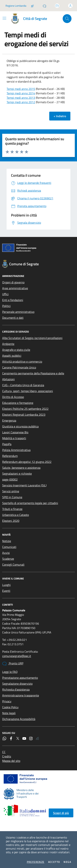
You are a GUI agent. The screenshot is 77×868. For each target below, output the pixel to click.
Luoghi (6, 585)
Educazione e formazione (18, 403)
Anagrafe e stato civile (16, 350)
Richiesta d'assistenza (16, 689)
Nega (67, 862)
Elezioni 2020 (11, 521)
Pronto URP (13, 663)
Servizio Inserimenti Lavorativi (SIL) (24, 485)
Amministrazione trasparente (21, 695)
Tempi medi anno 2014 (21, 93)
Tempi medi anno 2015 (21, 89)
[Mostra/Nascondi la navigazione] (4, 18)
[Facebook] (11, 738)
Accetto (54, 862)
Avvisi (6, 553)
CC (4, 752)
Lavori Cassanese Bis (15, 432)
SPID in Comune (12, 497)
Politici (6, 306)
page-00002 (10, 479)
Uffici (5, 294)
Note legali (9, 713)
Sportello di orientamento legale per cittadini (30, 503)
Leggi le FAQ (10, 672)
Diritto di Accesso (13, 397)
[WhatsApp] (4, 738)
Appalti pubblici (12, 356)
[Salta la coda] (32, 6)
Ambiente (8, 344)
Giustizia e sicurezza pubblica (20, 426)
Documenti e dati (13, 318)
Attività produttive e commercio (22, 361)
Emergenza (9, 420)
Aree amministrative (15, 288)
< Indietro (60, 116)
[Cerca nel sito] (67, 19)
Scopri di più (61, 813)
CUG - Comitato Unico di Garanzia (23, 385)
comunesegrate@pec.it (17, 656)
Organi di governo (13, 282)
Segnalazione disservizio (17, 684)
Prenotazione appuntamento (20, 678)
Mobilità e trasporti (14, 438)
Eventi (6, 591)
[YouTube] (24, 738)
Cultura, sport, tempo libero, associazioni (28, 391)
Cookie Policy (10, 707)
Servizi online (11, 491)
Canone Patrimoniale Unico (19, 367)
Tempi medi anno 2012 (21, 102)
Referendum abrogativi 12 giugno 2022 (27, 462)
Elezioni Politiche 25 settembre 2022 (25, 409)
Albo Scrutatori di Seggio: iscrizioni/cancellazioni (32, 338)
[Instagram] (31, 738)
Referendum (10, 456)
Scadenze (8, 559)
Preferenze (36, 862)
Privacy (7, 701)
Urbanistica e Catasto (16, 515)
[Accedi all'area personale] (70, 6)
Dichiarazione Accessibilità (19, 719)
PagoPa (7, 444)
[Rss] (37, 738)
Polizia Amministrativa (16, 450)
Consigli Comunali (13, 565)
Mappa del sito (11, 761)
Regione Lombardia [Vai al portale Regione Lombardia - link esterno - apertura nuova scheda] (16, 6)
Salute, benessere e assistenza (21, 468)
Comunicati (9, 547)
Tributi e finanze (12, 509)
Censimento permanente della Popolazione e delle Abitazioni (33, 376)
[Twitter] (18, 738)
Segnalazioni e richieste (17, 474)
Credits (7, 756)
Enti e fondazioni (13, 300)
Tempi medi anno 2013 (21, 98)
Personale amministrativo (18, 312)
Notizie (7, 541)
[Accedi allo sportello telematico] (57, 6)
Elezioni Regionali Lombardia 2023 (24, 415)
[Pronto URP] (44, 6)
